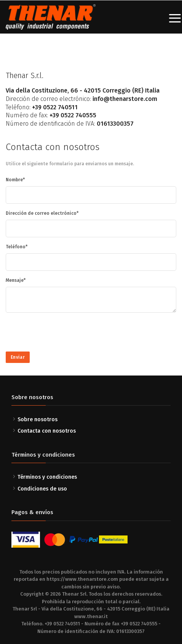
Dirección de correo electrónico (41, 213)
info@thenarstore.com (125, 99)
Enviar (18, 357)
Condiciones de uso (42, 489)
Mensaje (15, 280)
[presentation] (64, 334)
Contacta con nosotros (47, 431)
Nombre (14, 180)
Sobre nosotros (38, 419)
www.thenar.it (91, 616)
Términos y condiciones (47, 477)
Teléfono (16, 247)
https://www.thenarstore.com (82, 579)
